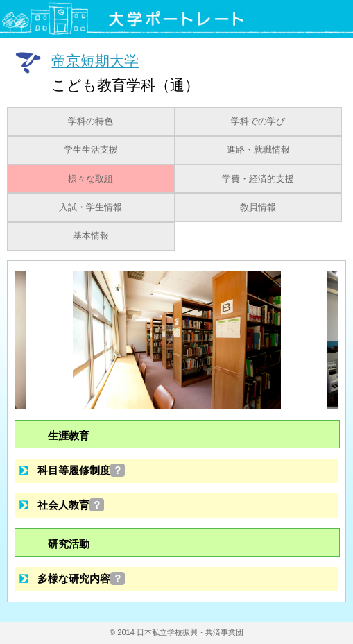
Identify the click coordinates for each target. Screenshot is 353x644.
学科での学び (258, 121)
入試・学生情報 (91, 207)
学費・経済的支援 (258, 179)
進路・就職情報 (258, 150)
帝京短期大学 (95, 60)
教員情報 (258, 207)
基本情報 (91, 236)
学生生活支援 (91, 150)
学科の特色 (91, 121)
